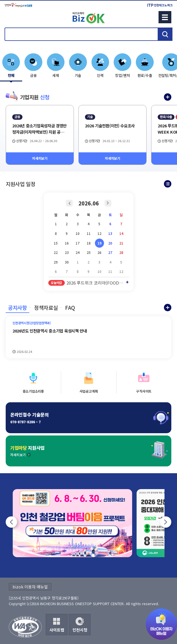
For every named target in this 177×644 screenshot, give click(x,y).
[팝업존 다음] (166, 522)
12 (99, 233)
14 (121, 233)
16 (67, 243)
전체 (11, 75)
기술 (78, 75)
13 (110, 233)
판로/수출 (145, 75)
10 (78, 233)
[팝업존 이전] (11, 522)
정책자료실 (46, 308)
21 (121, 243)
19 (99, 243)
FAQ (70, 308)
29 (56, 262)
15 (56, 243)
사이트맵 (57, 630)
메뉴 (165, 17)
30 (67, 262)
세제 (56, 75)
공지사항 (17, 308)
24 (78, 252)
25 (89, 252)
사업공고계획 (89, 391)
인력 (100, 75)
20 (110, 243)
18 (89, 243)
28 (121, 252)
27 (110, 252)
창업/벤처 (122, 75)
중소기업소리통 (33, 391)
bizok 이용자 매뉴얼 (30, 587)
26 (99, 252)
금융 (34, 75)
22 (56, 252)
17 (78, 243)
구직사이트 (144, 391)
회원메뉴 (12, 17)
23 (67, 252)
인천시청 (80, 630)
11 (89, 233)
